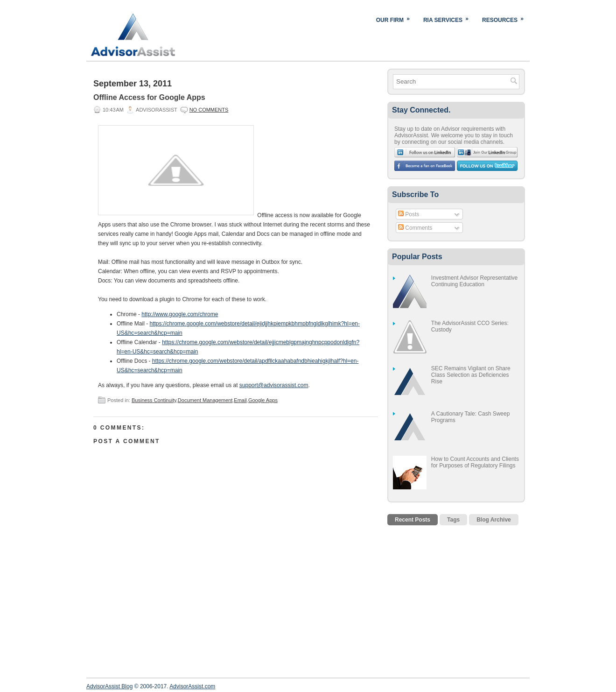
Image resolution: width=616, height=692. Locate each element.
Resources (506, 18)
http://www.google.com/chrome (180, 314)
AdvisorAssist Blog (109, 686)
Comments (415, 228)
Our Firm (396, 18)
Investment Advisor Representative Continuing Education (474, 281)
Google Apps (263, 400)
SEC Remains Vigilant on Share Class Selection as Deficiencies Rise (471, 375)
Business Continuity (154, 400)
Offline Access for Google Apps (149, 97)
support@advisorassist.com (274, 385)
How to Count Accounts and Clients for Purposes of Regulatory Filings (475, 462)
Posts (409, 214)
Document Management (205, 400)
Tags (453, 520)
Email (240, 400)
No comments (209, 110)
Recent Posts (413, 520)
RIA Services (449, 18)
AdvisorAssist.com (192, 686)
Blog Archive (494, 520)
